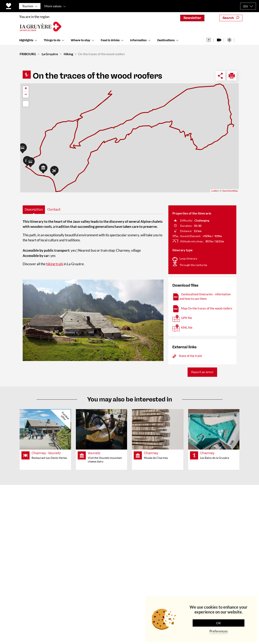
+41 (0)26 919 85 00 (41, 554)
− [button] (26, 95)
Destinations (166, 42)
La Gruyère (50, 54)
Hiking (68, 54)
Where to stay (81, 42)
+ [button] (26, 89)
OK (219, 623)
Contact (54, 209)
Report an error (202, 372)
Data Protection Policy (116, 632)
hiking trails (55, 264)
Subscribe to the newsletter (214, 558)
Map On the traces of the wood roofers (207, 308)
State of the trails (191, 356)
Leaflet (215, 191)
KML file (187, 327)
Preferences (219, 631)
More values (53, 6)
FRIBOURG (28, 54)
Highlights (26, 42)
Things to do (52, 42)
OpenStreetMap (230, 191)
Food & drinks (110, 42)
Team (83, 516)
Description (34, 209)
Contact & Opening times (99, 497)
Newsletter (192, 18)
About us (86, 507)
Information (138, 42)
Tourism (28, 6)
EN (246, 6)
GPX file (187, 318)
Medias (85, 525)
